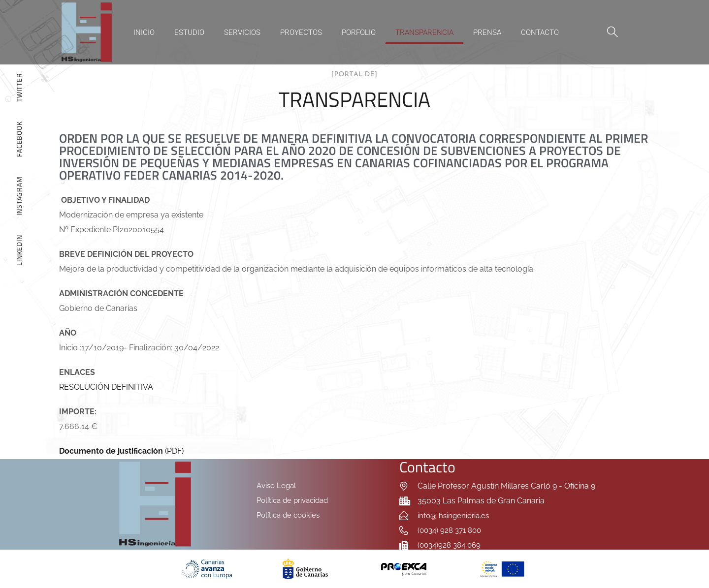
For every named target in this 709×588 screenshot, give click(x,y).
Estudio (189, 32)
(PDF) (121, 451)
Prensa (487, 32)
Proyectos (301, 32)
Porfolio (359, 32)
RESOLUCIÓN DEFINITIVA (106, 387)
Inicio (144, 32)
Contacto (540, 32)
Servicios (242, 32)
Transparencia (424, 32)
